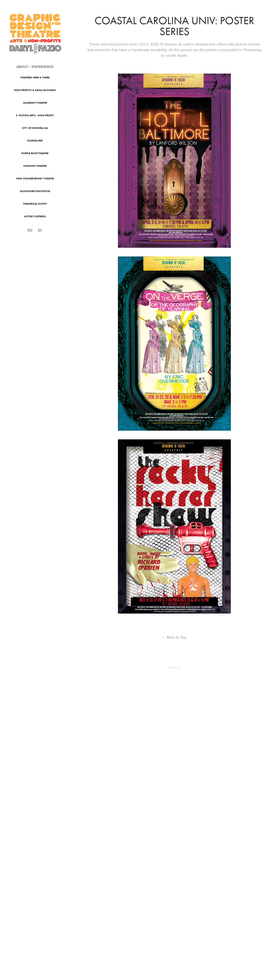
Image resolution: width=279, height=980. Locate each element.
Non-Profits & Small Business (35, 90)
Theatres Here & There (35, 77)
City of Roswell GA (35, 128)
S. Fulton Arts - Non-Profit (35, 115)
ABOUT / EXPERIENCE (35, 67)
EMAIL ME (174, 668)
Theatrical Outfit (35, 204)
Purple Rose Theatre (35, 153)
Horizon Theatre (35, 166)
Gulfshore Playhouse (35, 191)
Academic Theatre (35, 103)
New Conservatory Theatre (35, 178)
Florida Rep (35, 141)
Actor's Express (35, 216)
